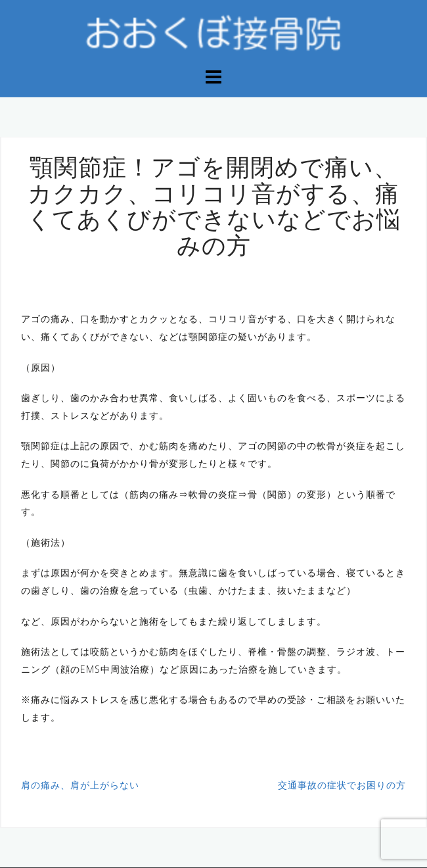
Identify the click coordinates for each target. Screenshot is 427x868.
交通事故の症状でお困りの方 (342, 785)
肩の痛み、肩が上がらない (80, 785)
